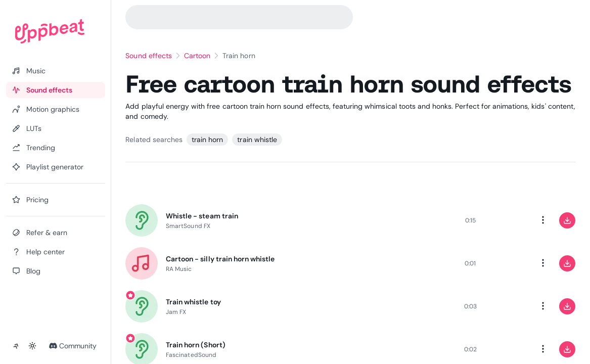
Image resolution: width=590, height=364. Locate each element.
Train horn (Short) (196, 345)
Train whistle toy (193, 302)
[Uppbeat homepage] (50, 31)
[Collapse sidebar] (16, 346)
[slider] (375, 220)
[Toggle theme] (32, 346)
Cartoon (197, 56)
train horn (207, 140)
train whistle (257, 140)
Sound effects (149, 56)
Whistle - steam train (202, 216)
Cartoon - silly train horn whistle (220, 259)
